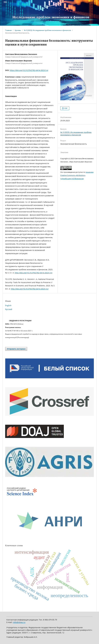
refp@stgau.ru (19, 622)
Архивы (18, 30)
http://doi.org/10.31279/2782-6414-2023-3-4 (33, 273)
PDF (66, 108)
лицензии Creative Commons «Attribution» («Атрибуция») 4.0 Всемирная (77, 175)
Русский (9, 309)
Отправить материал (16, 349)
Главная (8, 30)
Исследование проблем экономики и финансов (51, 17)
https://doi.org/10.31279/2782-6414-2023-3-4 (29, 70)
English (8, 305)
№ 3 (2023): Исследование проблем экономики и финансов (47, 30)
